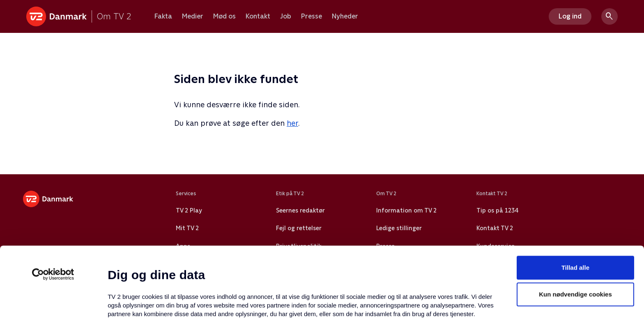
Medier (193, 16)
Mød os (224, 16)
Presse (312, 16)
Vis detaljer (398, 305)
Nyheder (345, 16)
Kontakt (258, 16)
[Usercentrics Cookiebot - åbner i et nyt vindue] (53, 207)
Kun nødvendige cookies (575, 227)
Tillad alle (575, 200)
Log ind (570, 16)
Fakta (163, 16)
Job (286, 16)
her (292, 123)
